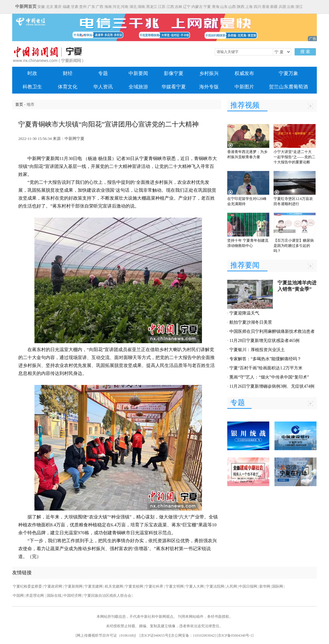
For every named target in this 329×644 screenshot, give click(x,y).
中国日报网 (248, 586)
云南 (291, 7)
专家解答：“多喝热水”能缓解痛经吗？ (265, 359)
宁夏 (207, 7)
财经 (68, 73)
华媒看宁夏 (174, 87)
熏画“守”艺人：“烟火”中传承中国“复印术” (269, 377)
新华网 (265, 586)
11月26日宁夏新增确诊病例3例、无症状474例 (272, 386)
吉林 (179, 7)
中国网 (18, 596)
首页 (19, 104)
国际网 (278, 586)
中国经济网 (73, 596)
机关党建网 (114, 586)
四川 (257, 7)
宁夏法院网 (215, 586)
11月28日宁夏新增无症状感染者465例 (264, 341)
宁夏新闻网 (73, 586)
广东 (91, 7)
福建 (66, 7)
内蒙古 (197, 7)
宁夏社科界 (154, 586)
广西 (100, 7)
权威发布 (244, 73)
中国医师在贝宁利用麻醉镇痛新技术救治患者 (272, 331)
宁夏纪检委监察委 (27, 586)
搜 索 (305, 52)
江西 (170, 7)
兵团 (282, 7)
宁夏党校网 (134, 586)
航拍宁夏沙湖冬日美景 (251, 322)
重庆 (58, 7)
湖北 (133, 7)
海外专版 (209, 87)
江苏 (162, 7)
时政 (32, 73)
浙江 (299, 7)
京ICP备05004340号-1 (235, 635)
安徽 (41, 7)
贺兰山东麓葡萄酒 (288, 87)
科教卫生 (32, 87)
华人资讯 (103, 87)
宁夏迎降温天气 (244, 313)
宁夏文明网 (175, 586)
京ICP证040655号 (155, 635)
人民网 (232, 586)
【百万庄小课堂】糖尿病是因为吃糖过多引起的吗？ (294, 246)
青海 (216, 7)
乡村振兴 (209, 73)
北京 (50, 7)
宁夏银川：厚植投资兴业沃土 (257, 350)
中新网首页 (26, 7)
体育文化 (68, 87)
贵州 (83, 7)
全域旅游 (138, 87)
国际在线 (54, 596)
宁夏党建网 (94, 586)
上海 (249, 7)
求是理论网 (35, 596)
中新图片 (244, 87)
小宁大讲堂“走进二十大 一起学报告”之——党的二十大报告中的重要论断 (294, 157)
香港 (266, 7)
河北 (116, 7)
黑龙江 (152, 7)
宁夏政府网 (53, 586)
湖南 (141, 7)
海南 (108, 7)
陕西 (241, 7)
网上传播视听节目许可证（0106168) (106, 635)
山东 (224, 7)
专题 (103, 73)
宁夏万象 (288, 73)
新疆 (274, 7)
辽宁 (187, 7)
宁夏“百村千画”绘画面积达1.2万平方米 (266, 368)
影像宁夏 (174, 73)
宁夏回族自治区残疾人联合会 (108, 596)
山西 (232, 7)
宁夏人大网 (195, 586)
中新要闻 (138, 73)
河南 (125, 7)
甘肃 (75, 7)
